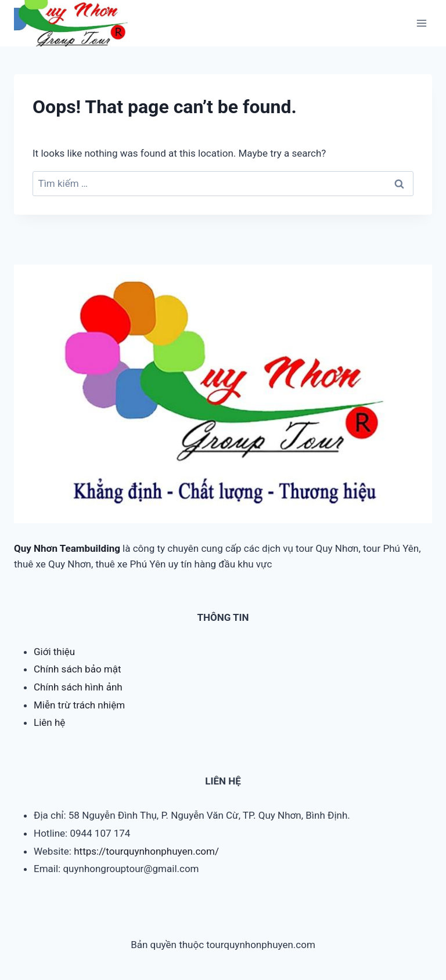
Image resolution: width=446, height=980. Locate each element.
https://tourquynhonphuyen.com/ (146, 851)
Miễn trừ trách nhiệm (79, 705)
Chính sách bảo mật (78, 669)
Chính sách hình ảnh (78, 687)
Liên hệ (49, 722)
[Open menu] (421, 23)
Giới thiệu (54, 652)
